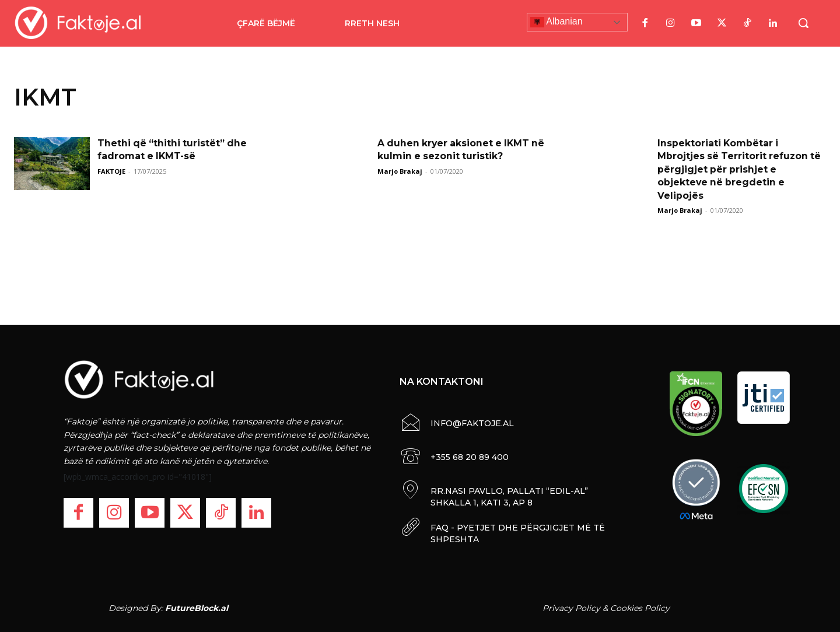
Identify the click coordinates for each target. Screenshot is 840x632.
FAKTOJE (111, 171)
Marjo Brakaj (400, 171)
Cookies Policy (640, 608)
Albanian (556, 22)
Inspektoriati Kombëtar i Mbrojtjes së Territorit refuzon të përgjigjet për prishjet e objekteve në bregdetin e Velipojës (741, 169)
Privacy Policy (571, 608)
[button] (803, 23)
